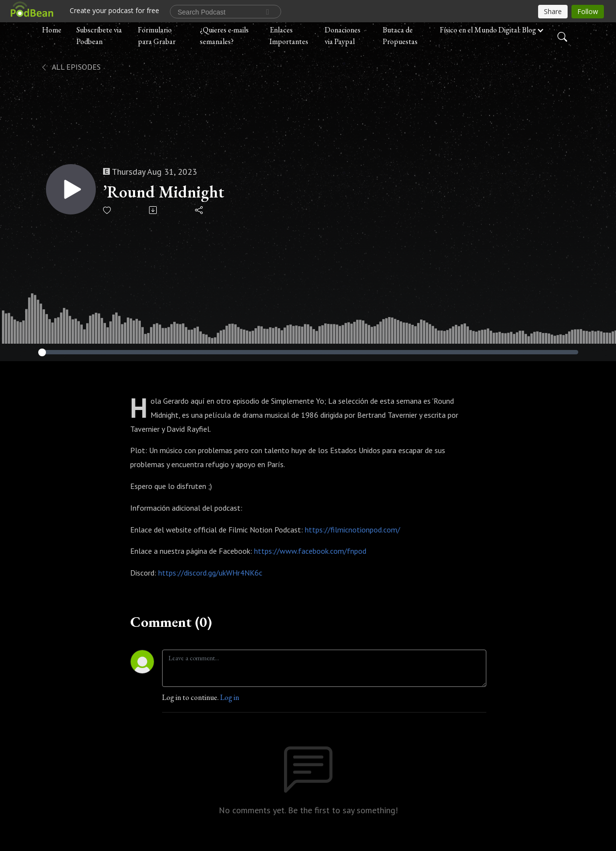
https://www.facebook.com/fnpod (310, 551)
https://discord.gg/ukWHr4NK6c (210, 573)
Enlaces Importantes (289, 36)
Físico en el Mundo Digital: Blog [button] (488, 30)
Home (52, 30)
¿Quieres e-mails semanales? (224, 36)
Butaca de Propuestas (400, 36)
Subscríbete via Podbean (99, 36)
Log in (230, 697)
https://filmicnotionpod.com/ (353, 530)
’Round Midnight (164, 192)
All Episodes (70, 67)
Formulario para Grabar (157, 36)
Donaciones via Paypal (343, 36)
